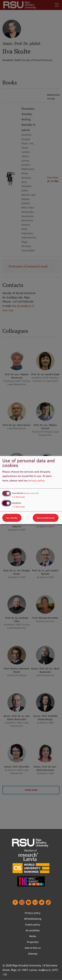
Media (33, 936)
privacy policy (37, 480)
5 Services (19, 507)
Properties (33, 942)
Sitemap (33, 954)
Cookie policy (33, 925)
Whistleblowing (33, 919)
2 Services (19, 497)
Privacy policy (33, 913)
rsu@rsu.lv (44, 970)
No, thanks (12, 518)
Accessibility (33, 930)
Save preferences (46, 518)
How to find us (33, 948)
